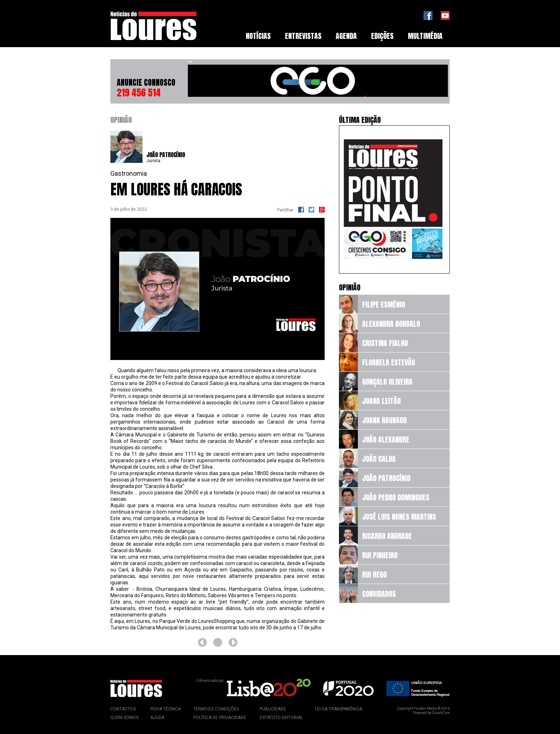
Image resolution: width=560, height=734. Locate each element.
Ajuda (157, 718)
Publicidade (273, 709)
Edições (382, 36)
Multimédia (425, 36)
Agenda (346, 36)
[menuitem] (258, 36)
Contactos (123, 709)
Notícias (258, 36)
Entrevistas (303, 36)
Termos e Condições (216, 709)
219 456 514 (139, 93)
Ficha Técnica (166, 709)
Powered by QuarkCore (431, 713)
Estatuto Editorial (281, 718)
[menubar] (344, 36)
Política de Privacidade (220, 718)
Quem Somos (124, 718)
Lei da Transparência (339, 709)
